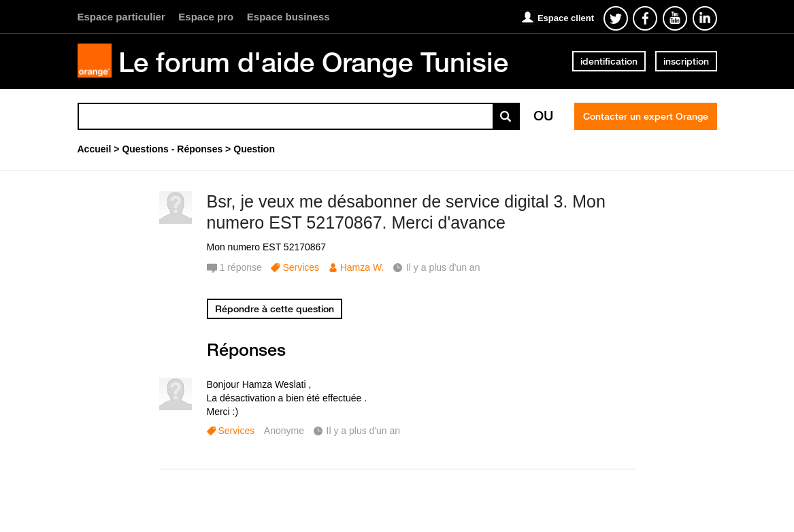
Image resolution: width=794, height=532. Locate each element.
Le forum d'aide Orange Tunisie (313, 62)
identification (609, 61)
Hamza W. (362, 267)
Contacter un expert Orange (646, 116)
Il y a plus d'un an (364, 431)
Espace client (566, 18)
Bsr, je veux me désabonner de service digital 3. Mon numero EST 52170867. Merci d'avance (406, 212)
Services (301, 267)
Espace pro (206, 17)
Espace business (288, 17)
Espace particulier (121, 17)
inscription (686, 61)
